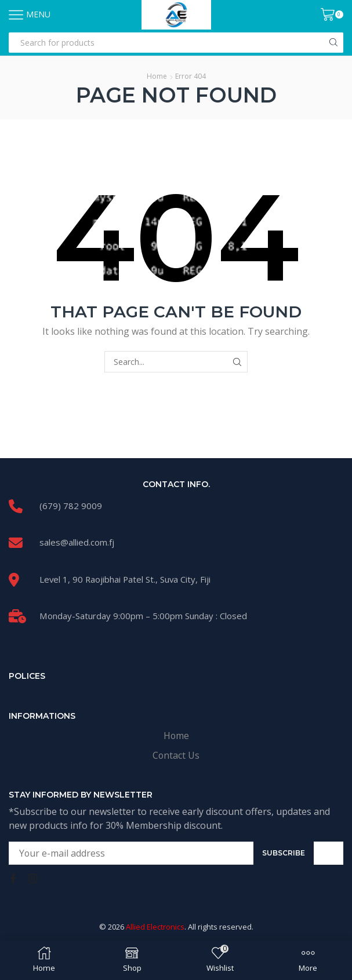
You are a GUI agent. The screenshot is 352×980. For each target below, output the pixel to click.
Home (157, 76)
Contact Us (176, 755)
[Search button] (333, 43)
